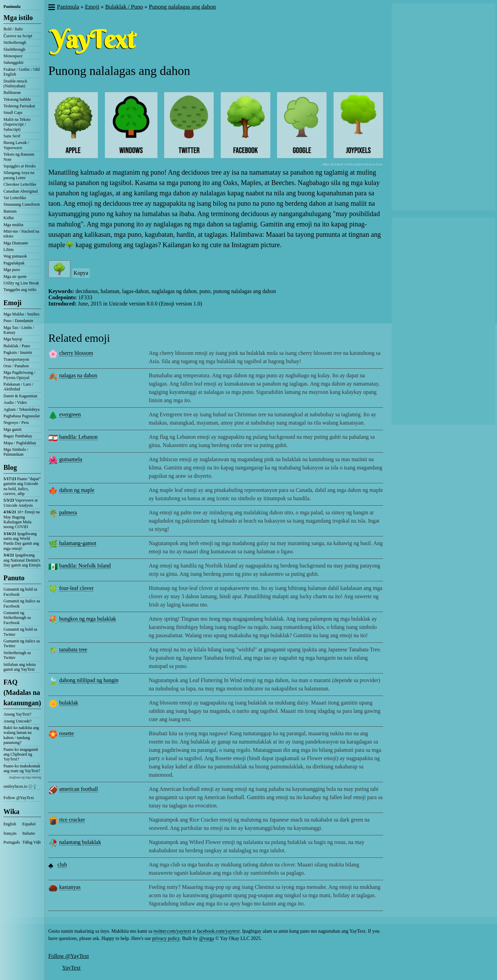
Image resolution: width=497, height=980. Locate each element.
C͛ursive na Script (18, 36)
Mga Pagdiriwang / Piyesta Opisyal (19, 375)
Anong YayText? (17, 714)
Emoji (12, 303)
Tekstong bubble (17, 99)
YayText (71, 968)
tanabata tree (73, 649)
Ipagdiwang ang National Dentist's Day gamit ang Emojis (22, 560)
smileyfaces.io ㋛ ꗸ (20, 786)
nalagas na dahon (78, 375)
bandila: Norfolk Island (85, 566)
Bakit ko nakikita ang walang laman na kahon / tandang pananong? (21, 735)
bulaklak (69, 703)
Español (29, 824)
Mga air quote (15, 276)
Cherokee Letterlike (20, 184)
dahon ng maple (77, 490)
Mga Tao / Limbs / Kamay (19, 330)
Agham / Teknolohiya (21, 409)
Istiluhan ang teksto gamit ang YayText (20, 667)
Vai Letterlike (15, 198)
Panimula (12, 7)
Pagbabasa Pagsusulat (22, 416)
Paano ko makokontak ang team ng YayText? (22, 768)
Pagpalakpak (14, 263)
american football (78, 789)
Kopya (81, 273)
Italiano (29, 833)
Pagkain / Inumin (18, 352)
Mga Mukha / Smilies (21, 314)
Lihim (8, 250)
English (10, 824)
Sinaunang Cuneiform (22, 204)
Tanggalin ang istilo (20, 290)
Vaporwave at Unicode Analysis (21, 503)
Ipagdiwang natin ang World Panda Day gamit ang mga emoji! (21, 541)
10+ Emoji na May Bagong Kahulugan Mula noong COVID (22, 519)
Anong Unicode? (18, 721)
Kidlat (9, 218)
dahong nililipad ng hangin (89, 680)
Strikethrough (15, 42)
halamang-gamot (78, 543)
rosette (66, 733)
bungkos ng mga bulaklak (87, 619)
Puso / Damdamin (18, 321)
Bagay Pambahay (18, 436)
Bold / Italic (13, 29)
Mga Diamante (16, 243)
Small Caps (13, 113)
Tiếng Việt (32, 842)
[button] (51, 8)
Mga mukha (13, 225)
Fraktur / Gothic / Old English (22, 72)
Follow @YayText (19, 798)
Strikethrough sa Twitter (17, 655)
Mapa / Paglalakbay (20, 443)
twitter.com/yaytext (172, 931)
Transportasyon (16, 359)
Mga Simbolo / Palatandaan (16, 452)
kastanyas (70, 887)
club (62, 865)
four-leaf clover (76, 588)
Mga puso (12, 270)
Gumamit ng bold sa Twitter (20, 632)
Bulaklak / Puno (17, 346)
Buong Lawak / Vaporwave (16, 145)
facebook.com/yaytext (218, 931)
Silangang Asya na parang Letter (19, 175)
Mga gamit (12, 429)
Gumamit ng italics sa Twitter (22, 643)
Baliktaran (12, 93)
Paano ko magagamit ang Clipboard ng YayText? (21, 754)
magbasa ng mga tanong (25, 777)
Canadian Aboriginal (21, 191)
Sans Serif (12, 136)
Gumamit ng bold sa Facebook (20, 592)
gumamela (71, 459)
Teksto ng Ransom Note (19, 157)
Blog (10, 467)
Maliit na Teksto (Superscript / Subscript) (17, 124)
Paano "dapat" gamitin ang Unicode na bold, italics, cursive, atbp (22, 486)
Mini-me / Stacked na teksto (21, 234)
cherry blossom (76, 353)
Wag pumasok (15, 256)
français (10, 833)
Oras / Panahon (16, 366)
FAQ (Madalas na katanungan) (22, 692)
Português (12, 842)
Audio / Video (15, 402)
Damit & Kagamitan (20, 396)
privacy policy (166, 938)
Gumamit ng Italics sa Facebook (22, 603)
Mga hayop (13, 339)
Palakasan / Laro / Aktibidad (18, 387)
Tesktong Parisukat (19, 106)
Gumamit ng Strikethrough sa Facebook (17, 618)
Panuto (14, 578)
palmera (68, 512)
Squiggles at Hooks (20, 166)
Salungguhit (13, 62)
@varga (207, 938)
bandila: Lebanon (78, 437)
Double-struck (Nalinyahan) (15, 84)
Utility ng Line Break (21, 283)
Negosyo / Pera (16, 423)
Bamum (10, 211)
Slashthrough (14, 49)
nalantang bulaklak (80, 842)
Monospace (13, 56)
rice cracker (72, 820)
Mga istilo (18, 18)
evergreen (70, 414)
